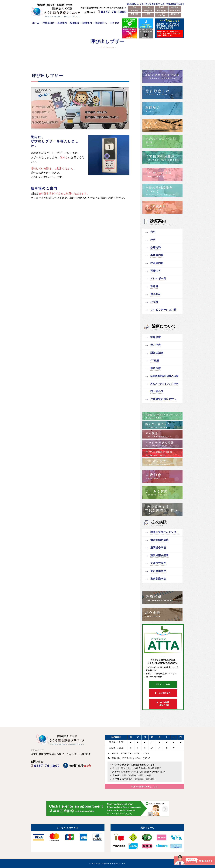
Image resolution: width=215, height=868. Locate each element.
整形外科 (135, 14)
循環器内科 (148, 11)
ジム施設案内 (163, 693)
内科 (135, 7)
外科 (148, 7)
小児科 (148, 14)
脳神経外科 (175, 14)
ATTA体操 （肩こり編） (163, 704)
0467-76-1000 (114, 12)
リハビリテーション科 (161, 15)
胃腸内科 (135, 11)
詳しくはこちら (163, 684)
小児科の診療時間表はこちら (145, 787)
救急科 (161, 7)
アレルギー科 (175, 11)
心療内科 (175, 7)
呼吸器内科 (161, 11)
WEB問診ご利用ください (146, 23)
